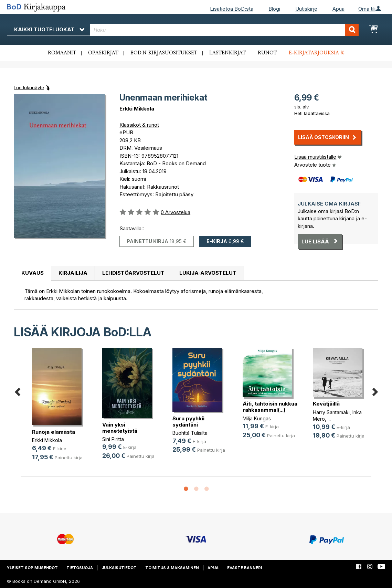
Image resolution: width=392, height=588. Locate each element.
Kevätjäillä (326, 404)
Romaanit (62, 53)
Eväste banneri (245, 568)
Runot (267, 53)
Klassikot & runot (139, 125)
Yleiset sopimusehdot (32, 568)
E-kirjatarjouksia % (317, 53)
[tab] (32, 273)
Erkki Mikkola (137, 109)
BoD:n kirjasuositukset (164, 53)
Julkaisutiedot (119, 568)
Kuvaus (33, 273)
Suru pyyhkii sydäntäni (188, 422)
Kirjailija (73, 273)
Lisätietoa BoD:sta (232, 9)
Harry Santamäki (331, 412)
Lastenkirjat (227, 53)
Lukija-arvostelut (208, 273)
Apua (338, 9)
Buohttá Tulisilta (190, 433)
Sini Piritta (113, 439)
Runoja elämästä (54, 432)
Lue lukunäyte (29, 87)
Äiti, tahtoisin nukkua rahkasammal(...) (270, 407)
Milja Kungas (257, 418)
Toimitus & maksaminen (172, 568)
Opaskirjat (103, 53)
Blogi (274, 9)
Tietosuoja (80, 568)
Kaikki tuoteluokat (49, 29)
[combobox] (224, 30)
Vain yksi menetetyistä (120, 428)
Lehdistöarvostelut (133, 273)
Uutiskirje (306, 9)
